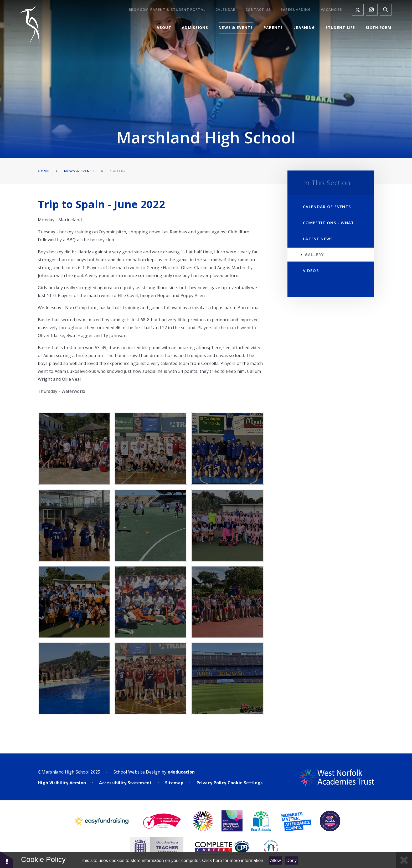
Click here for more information (233, 861)
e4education (181, 772)
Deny (292, 861)
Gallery (118, 171)
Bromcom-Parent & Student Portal (167, 10)
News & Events (79, 171)
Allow (275, 861)
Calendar (225, 10)
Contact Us (258, 10)
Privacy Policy (211, 783)
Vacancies (332, 10)
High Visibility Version (62, 783)
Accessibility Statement (125, 783)
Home (44, 171)
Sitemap (174, 783)
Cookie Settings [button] (245, 783)
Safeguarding (296, 10)
